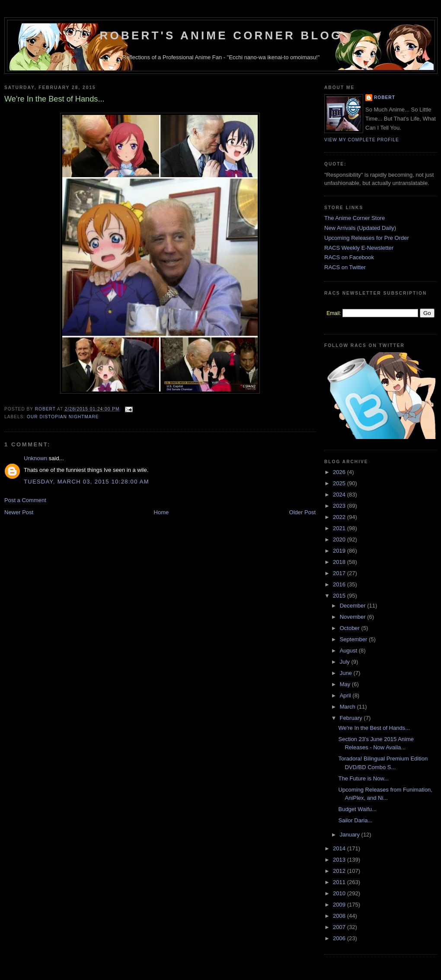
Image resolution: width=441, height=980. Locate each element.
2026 (340, 472)
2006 (340, 938)
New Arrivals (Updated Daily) (360, 228)
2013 (340, 860)
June (347, 673)
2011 (340, 882)
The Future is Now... (363, 778)
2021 (340, 528)
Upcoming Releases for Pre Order (367, 238)
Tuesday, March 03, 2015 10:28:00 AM (86, 482)
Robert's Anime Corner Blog (221, 35)
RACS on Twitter (345, 267)
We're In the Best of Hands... (374, 728)
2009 (340, 905)
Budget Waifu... (357, 809)
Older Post (302, 512)
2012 (340, 871)
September (354, 639)
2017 (340, 573)
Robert (385, 97)
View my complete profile (362, 140)
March (348, 707)
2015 (340, 596)
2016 (340, 584)
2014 (340, 848)
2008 (340, 916)
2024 (340, 495)
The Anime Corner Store (355, 218)
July (346, 662)
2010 (340, 893)
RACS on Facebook (349, 257)
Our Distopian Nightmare (63, 417)
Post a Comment (25, 500)
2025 (340, 483)
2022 (340, 517)
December (354, 606)
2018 (340, 562)
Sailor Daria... (355, 820)
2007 (340, 927)
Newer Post (19, 512)
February (352, 718)
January (351, 835)
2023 (340, 506)
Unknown (35, 458)
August (349, 651)
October (351, 628)
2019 (340, 551)
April (346, 695)
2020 (340, 539)
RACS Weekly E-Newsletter (359, 248)
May (346, 684)
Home (161, 512)
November (354, 617)
